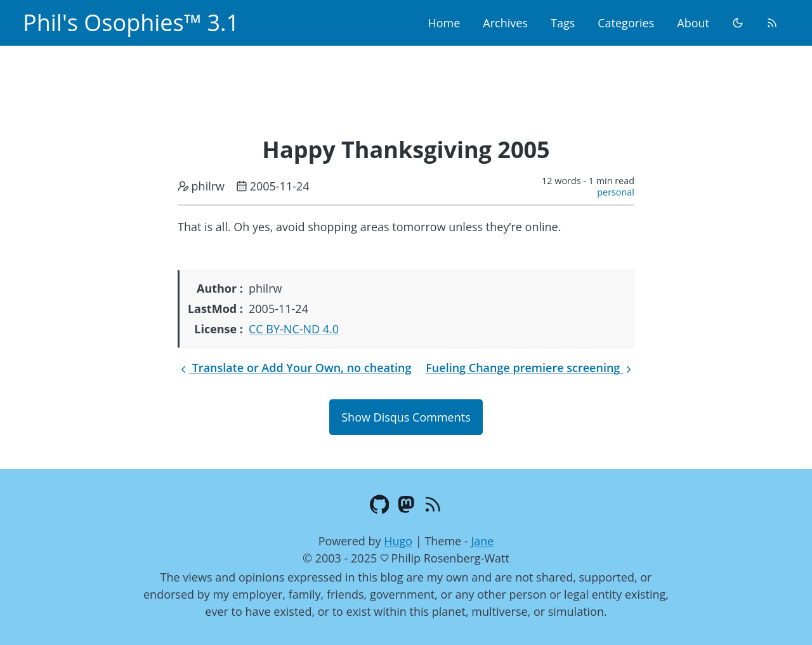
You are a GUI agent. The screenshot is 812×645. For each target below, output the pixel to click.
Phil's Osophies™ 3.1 (131, 23)
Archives (505, 23)
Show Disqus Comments (406, 417)
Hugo (398, 541)
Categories (626, 23)
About (693, 23)
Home (444, 23)
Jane (482, 541)
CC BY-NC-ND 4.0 (294, 329)
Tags (563, 23)
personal (616, 192)
